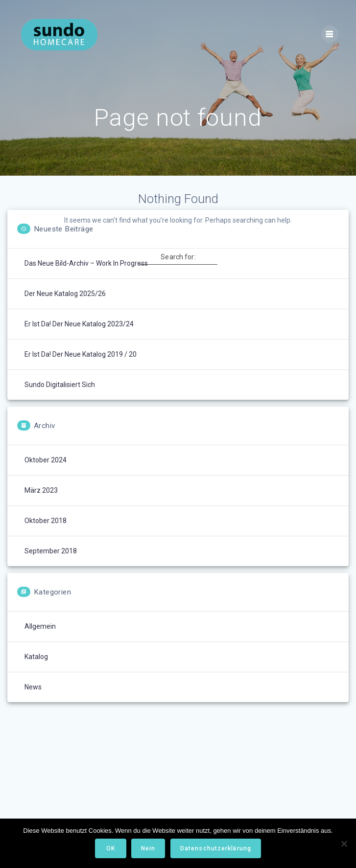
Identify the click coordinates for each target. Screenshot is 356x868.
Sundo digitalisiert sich (60, 385)
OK (111, 848)
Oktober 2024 (46, 460)
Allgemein (40, 626)
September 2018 (51, 551)
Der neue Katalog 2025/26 (65, 294)
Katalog (36, 657)
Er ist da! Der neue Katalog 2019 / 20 (81, 354)
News (33, 687)
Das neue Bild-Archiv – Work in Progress (86, 263)
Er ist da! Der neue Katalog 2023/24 (79, 324)
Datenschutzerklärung (216, 848)
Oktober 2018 (46, 521)
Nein (148, 848)
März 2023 (41, 490)
